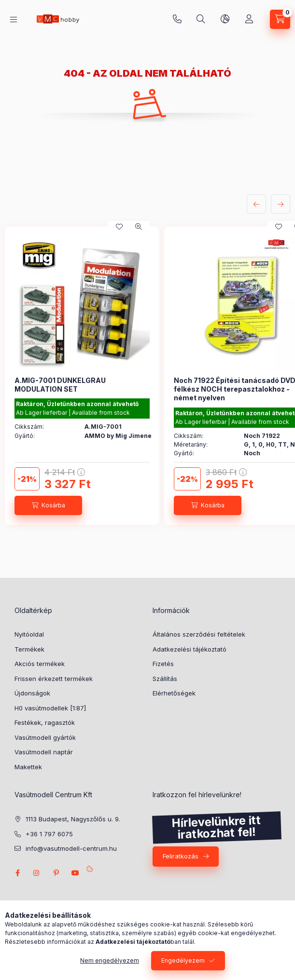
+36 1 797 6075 (177, 19)
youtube (75, 873)
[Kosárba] (48, 505)
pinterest (56, 873)
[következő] (281, 204)
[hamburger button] (14, 20)
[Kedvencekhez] (119, 227)
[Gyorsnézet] (139, 227)
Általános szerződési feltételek (199, 634)
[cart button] (280, 19)
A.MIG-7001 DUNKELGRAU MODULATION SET (60, 385)
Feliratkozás (181, 856)
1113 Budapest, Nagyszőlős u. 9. (73, 819)
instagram (37, 873)
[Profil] (249, 19)
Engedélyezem (183, 960)
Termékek (29, 649)
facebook (17, 873)
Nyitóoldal (29, 634)
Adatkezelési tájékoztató (190, 649)
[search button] (201, 19)
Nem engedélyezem (110, 960)
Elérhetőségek (174, 693)
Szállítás (165, 679)
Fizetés (163, 664)
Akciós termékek (40, 664)
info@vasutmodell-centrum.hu (71, 848)
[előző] (256, 204)
